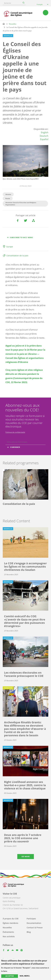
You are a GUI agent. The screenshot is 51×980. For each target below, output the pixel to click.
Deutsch (44, 136)
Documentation (34, 923)
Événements (8, 932)
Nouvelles (13, 24)
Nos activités (9, 936)
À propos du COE (11, 919)
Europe (10, 247)
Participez (31, 919)
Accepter (10, 976)
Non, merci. (25, 976)
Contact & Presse (35, 928)
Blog (29, 932)
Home (4, 24)
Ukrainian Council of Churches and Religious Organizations (21, 204)
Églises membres (10, 923)
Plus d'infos (13, 971)
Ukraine (8, 194)
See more (26, 857)
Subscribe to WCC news (21, 238)
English (45, 132)
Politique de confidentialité (15, 432)
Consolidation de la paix (17, 256)
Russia (8, 198)
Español (44, 139)
